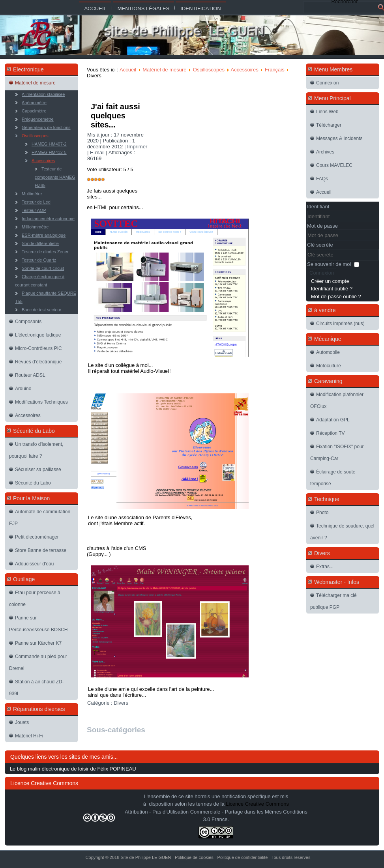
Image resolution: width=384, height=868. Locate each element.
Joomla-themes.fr (209, 862)
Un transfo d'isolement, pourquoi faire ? (36, 450)
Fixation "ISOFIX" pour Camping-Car (337, 453)
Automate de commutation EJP (40, 518)
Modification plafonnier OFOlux (337, 400)
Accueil (95, 8)
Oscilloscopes (35, 136)
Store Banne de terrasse (41, 550)
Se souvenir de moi (329, 264)
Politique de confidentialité (243, 857)
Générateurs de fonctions (46, 127)
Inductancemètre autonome (48, 219)
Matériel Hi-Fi (29, 736)
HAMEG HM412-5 (49, 152)
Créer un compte (330, 281)
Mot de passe (322, 226)
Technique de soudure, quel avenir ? (342, 532)
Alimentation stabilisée (43, 94)
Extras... (325, 567)
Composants (28, 322)
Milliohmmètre (35, 227)
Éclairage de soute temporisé (333, 478)
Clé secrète (320, 245)
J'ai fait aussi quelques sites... (115, 116)
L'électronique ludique (38, 335)
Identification (200, 8)
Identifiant (318, 207)
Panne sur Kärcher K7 (38, 643)
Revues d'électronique (38, 362)
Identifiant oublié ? (332, 289)
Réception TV (331, 433)
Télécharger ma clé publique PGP (333, 601)
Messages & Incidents (339, 138)
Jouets (22, 722)
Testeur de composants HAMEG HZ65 (55, 177)
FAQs (322, 179)
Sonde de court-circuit (43, 268)
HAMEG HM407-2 (49, 144)
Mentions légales (143, 8)
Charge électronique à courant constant (40, 281)
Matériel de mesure (35, 83)
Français (275, 70)
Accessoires (43, 161)
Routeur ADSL (30, 375)
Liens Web (327, 112)
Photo (322, 513)
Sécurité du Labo (33, 483)
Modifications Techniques (41, 402)
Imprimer (137, 147)
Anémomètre (34, 103)
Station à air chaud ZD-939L (36, 688)
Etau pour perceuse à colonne (35, 599)
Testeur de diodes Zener (45, 252)
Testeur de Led (36, 202)
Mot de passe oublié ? (336, 297)
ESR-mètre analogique (44, 235)
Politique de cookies (194, 857)
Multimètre (32, 194)
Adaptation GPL (333, 420)
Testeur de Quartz (39, 260)
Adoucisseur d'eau (34, 564)
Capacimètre (34, 111)
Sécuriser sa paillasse (38, 470)
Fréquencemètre (38, 119)
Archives (325, 152)
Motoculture (329, 366)
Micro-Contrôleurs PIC (38, 348)
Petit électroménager (37, 537)
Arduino (23, 389)
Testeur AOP (34, 210)
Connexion (327, 83)
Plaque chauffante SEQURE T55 (46, 297)
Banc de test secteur (41, 310)
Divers (121, 703)
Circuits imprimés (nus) (340, 324)
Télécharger (329, 125)
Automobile (328, 352)
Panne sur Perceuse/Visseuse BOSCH (38, 624)
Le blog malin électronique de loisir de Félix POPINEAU (73, 769)
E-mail (98, 152)
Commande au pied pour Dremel (38, 662)
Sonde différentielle (40, 243)
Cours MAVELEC (334, 165)
